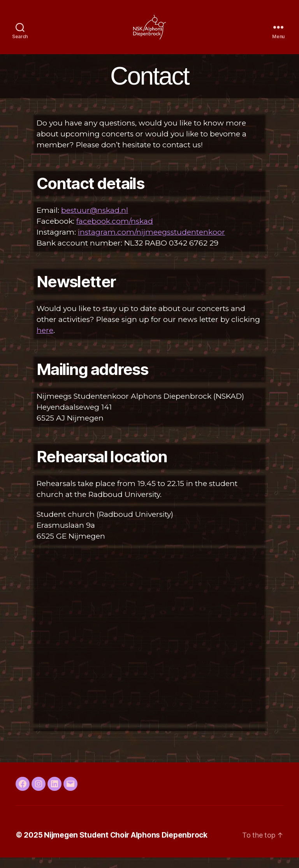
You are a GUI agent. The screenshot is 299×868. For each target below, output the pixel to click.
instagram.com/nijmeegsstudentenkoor (151, 243)
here (45, 341)
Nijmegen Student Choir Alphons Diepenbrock (126, 845)
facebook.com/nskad (115, 232)
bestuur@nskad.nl (95, 221)
